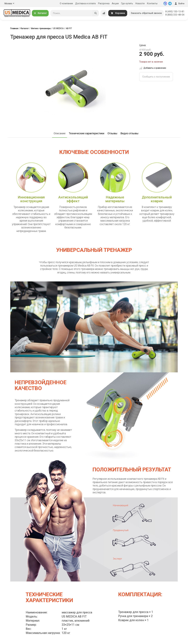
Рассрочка (104, 3)
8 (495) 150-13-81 (175, 11)
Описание (60, 133)
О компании (66, 3)
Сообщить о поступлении (156, 77)
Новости (140, 3)
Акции (115, 3)
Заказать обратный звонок (146, 13)
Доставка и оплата (85, 3)
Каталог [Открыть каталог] (40, 13)
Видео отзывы (130, 133)
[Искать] (96, 13)
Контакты (152, 3)
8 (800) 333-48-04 (175, 15)
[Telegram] (170, 4)
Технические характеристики (87, 133)
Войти (179, 4)
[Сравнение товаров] (104, 13)
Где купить (127, 3)
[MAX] (165, 4)
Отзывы (112, 133)
